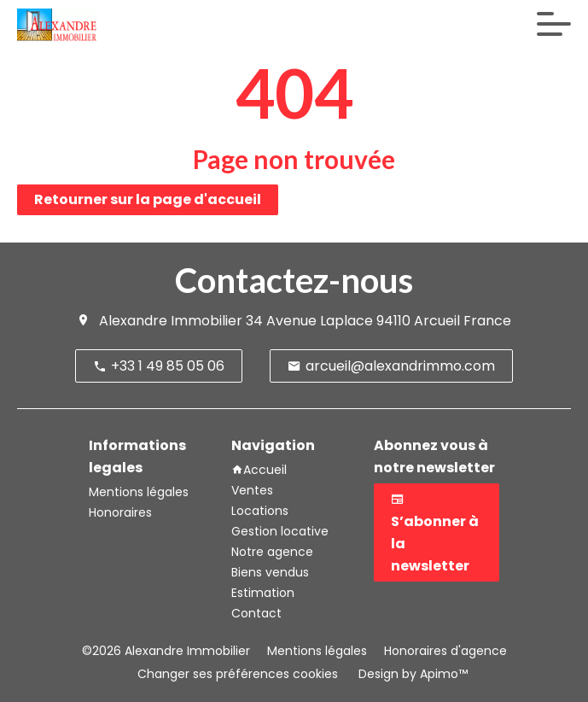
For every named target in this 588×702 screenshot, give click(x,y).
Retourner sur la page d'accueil (148, 199)
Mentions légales (317, 651)
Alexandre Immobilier (171, 321)
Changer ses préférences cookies (238, 674)
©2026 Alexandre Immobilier (166, 651)
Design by (411, 674)
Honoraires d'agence (445, 651)
